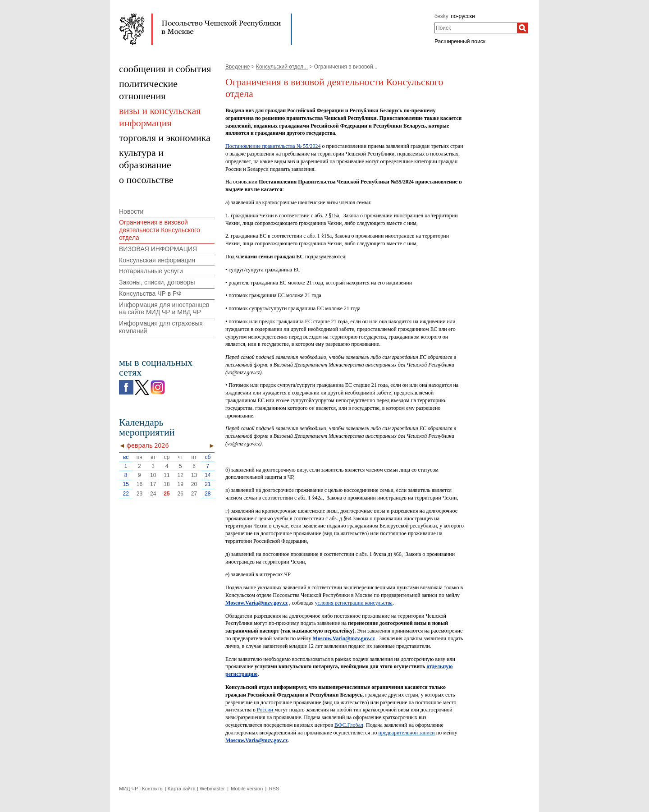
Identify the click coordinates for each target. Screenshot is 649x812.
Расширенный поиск (460, 41)
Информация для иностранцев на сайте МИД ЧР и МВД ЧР (164, 309)
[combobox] (476, 28)
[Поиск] (522, 28)
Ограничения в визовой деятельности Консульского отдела (160, 230)
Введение (238, 67)
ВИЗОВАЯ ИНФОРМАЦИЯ (158, 249)
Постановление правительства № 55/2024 (273, 146)
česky (441, 16)
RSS (274, 789)
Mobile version (247, 789)
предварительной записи (406, 733)
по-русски (463, 16)
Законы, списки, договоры (157, 282)
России (265, 710)
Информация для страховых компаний (161, 327)
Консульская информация (157, 260)
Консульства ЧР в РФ (150, 294)
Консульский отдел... (282, 67)
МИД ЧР (128, 789)
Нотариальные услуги (151, 271)
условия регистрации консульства (354, 603)
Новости (131, 211)
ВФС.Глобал (349, 725)
